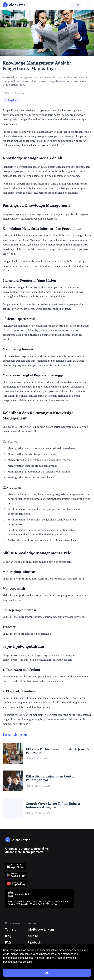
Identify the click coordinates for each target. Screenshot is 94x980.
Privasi (6, 972)
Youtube (33, 936)
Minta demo (13, 949)
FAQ (8, 942)
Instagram (34, 955)
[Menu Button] (89, 5)
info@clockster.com (41, 929)
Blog (8, 936)
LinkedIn (33, 949)
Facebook (34, 942)
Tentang (11, 929)
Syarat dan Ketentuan (14, 968)
